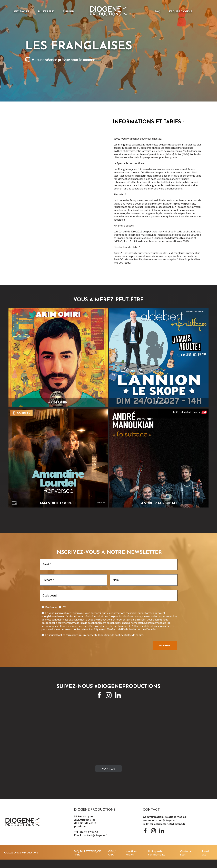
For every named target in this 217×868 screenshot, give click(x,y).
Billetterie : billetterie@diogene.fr (164, 824)
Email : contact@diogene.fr (91, 835)
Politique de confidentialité (157, 853)
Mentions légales (131, 853)
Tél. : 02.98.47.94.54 (86, 832)
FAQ (157, 11)
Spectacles (21, 11)
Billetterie (46, 11)
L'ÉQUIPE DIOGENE (181, 11)
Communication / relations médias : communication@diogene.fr (165, 818)
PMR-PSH (68, 11)
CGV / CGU (112, 853)
